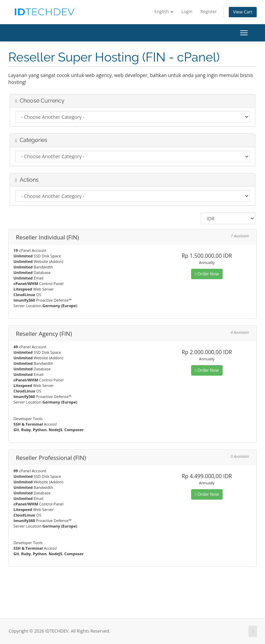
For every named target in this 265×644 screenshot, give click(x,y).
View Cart (243, 12)
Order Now (207, 274)
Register (209, 12)
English (164, 12)
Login (187, 12)
